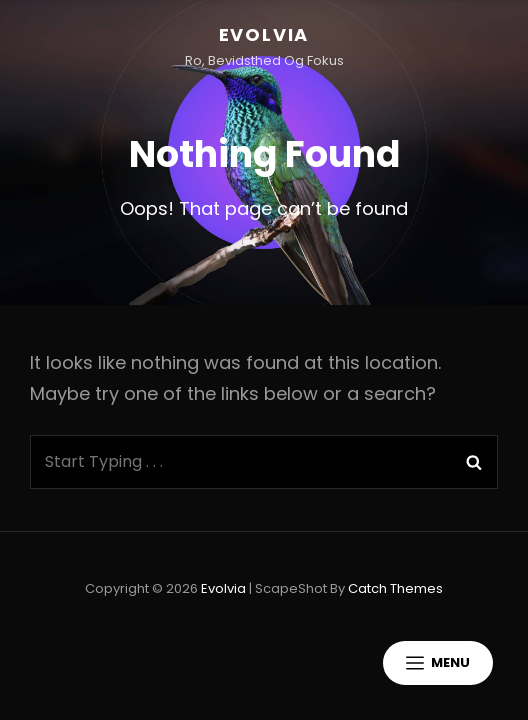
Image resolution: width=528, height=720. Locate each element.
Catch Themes (395, 588)
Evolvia (264, 34)
